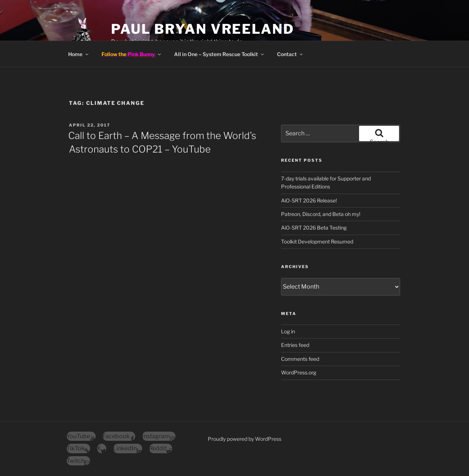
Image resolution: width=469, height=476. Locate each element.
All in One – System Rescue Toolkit (219, 54)
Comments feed (300, 359)
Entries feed (295, 345)
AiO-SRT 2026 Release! (309, 200)
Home (79, 54)
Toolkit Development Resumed (317, 241)
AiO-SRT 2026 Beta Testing (314, 228)
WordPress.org (299, 372)
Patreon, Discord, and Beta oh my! (321, 214)
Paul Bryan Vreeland (203, 29)
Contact (290, 54)
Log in (288, 331)
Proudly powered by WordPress (245, 439)
